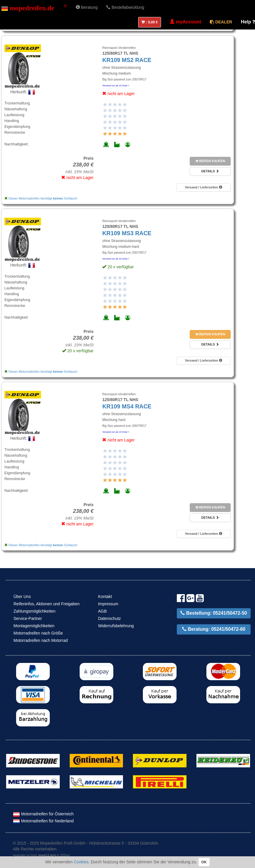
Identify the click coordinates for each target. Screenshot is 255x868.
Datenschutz (109, 618)
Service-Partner (28, 618)
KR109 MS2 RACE (127, 60)
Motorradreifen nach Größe (38, 633)
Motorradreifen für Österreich (43, 814)
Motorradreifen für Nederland (43, 821)
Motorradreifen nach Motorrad (41, 640)
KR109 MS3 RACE (127, 233)
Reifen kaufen (210, 161)
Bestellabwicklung (125, 7)
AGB (102, 611)
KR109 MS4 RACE (127, 406)
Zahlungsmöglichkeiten (34, 611)
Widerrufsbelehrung (116, 626)
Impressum (108, 604)
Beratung (87, 7)
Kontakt (105, 597)
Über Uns (22, 597)
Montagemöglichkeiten (34, 626)
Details (210, 171)
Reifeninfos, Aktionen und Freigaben (47, 604)
